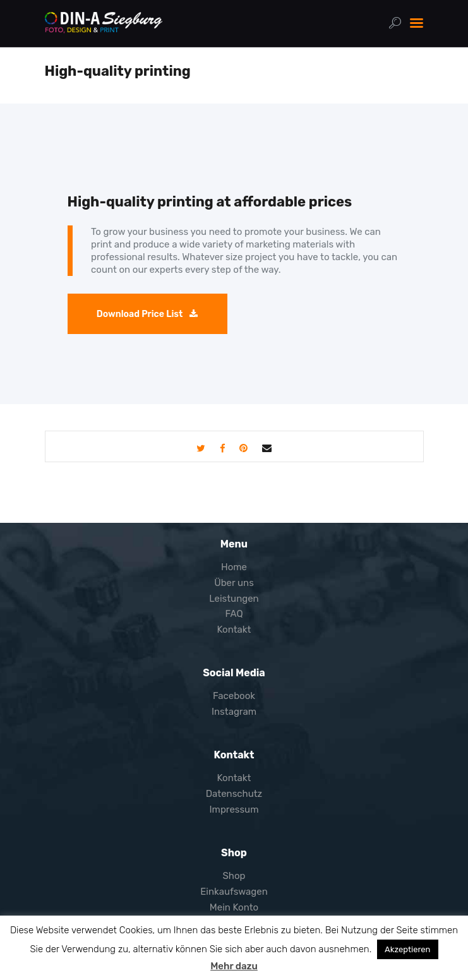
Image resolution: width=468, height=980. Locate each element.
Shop (234, 876)
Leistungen (234, 599)
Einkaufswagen (234, 892)
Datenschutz (234, 794)
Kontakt (234, 630)
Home (234, 567)
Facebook (234, 696)
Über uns (234, 583)
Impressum (234, 810)
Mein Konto (234, 907)
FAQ (234, 614)
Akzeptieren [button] (407, 949)
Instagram (234, 712)
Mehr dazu (234, 966)
